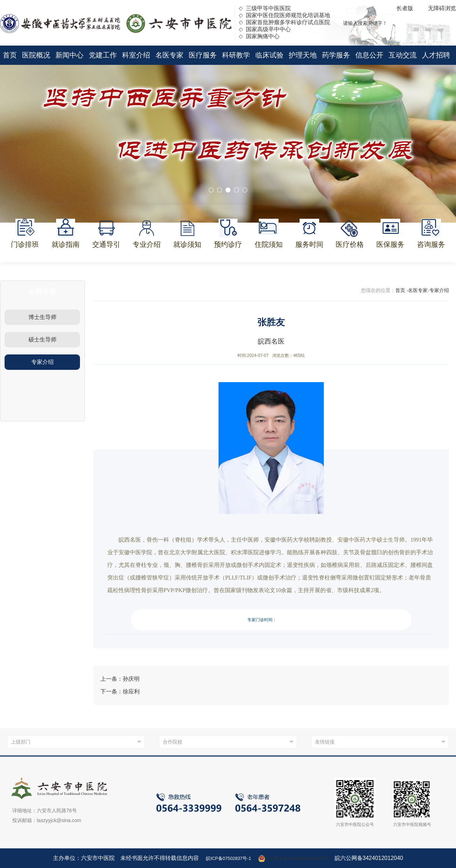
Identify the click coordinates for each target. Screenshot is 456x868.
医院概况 (36, 55)
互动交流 (403, 55)
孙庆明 (131, 679)
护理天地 (303, 55)
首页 (10, 55)
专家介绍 (42, 362)
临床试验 (269, 55)
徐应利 (131, 691)
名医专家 (169, 55)
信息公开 (369, 55)
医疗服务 (203, 55)
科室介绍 (136, 55)
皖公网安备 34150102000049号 (299, 858)
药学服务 (336, 55)
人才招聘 (436, 55)
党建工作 (103, 55)
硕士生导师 (42, 340)
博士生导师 (42, 317)
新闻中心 (69, 55)
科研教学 (236, 55)
